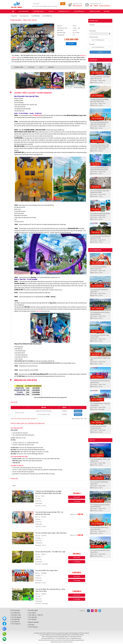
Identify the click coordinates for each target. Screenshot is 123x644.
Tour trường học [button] (79, 12)
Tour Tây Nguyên (16, 617)
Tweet (14, 486)
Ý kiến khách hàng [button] (94, 11)
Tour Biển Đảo (15, 622)
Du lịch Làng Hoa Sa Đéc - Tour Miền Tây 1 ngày (50, 552)
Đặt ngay (71, 44)
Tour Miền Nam (15, 613)
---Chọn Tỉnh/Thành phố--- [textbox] (98, 40)
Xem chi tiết (77, 497)
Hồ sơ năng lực (33, 627)
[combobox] (100, 40)
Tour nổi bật (93, 60)
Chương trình (19, 67)
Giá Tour (31, 67)
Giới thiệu (31, 625)
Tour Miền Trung (16, 615)
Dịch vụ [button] (51, 12)
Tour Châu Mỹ (32, 617)
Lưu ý (41, 67)
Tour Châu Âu (32, 619)
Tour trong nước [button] (24, 12)
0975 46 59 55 (77, 6)
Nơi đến (92, 44)
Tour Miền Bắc (15, 619)
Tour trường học (15, 624)
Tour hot (92, 440)
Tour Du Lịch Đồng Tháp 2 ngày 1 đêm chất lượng (51, 533)
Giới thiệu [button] (107, 11)
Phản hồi (51, 67)
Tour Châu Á (32, 613)
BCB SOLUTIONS (68, 642)
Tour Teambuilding (95, 250)
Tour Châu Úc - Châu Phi (35, 615)
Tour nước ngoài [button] (39, 12)
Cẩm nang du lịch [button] (64, 12)
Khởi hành (93, 31)
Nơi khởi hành (94, 37)
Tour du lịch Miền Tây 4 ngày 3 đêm (46, 570)
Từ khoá (92, 25)
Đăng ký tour (78, 411)
